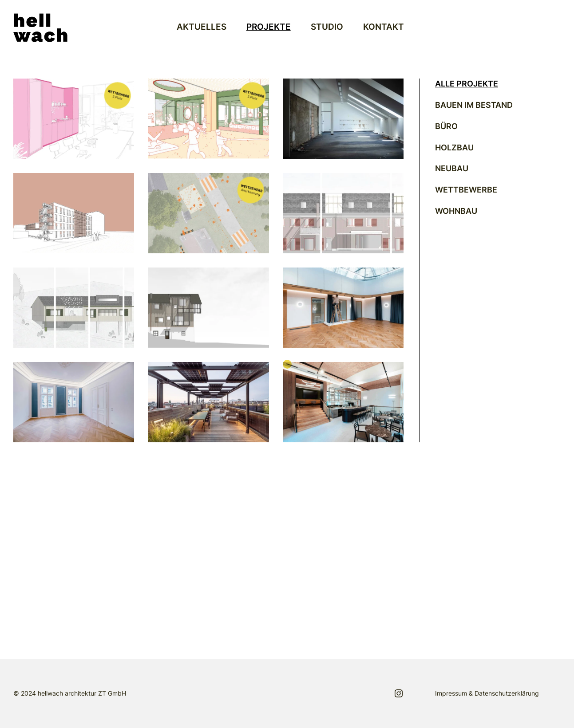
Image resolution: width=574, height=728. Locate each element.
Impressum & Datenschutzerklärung (487, 693)
